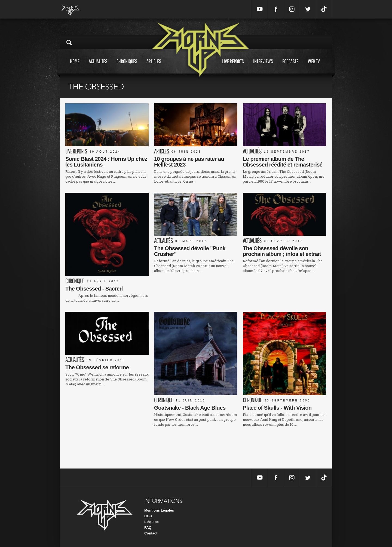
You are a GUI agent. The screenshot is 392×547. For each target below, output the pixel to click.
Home (75, 66)
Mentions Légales (159, 510)
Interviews (263, 66)
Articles (154, 66)
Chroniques (127, 66)
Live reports (233, 66)
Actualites (98, 66)
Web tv (314, 66)
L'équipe (151, 522)
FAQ (148, 528)
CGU (148, 516)
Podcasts (290, 66)
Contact (151, 533)
